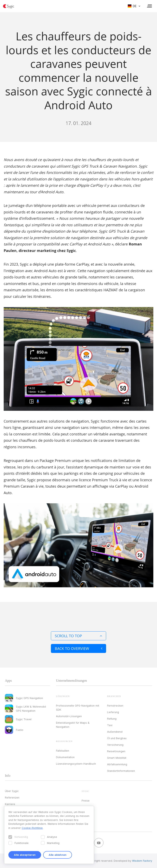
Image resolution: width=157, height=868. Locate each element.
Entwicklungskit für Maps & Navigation (73, 725)
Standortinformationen (121, 771)
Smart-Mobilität (117, 758)
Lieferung (113, 712)
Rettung (112, 719)
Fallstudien (63, 751)
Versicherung (115, 745)
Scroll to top (78, 636)
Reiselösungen (116, 751)
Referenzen (12, 797)
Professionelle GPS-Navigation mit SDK (78, 708)
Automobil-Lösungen (69, 716)
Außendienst (115, 732)
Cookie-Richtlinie (32, 828)
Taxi (110, 725)
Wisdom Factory (142, 861)
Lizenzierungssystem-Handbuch (76, 764)
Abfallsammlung (117, 764)
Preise (86, 801)
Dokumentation (65, 757)
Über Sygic (12, 791)
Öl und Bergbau (117, 738)
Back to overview (78, 648)
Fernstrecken (115, 706)
